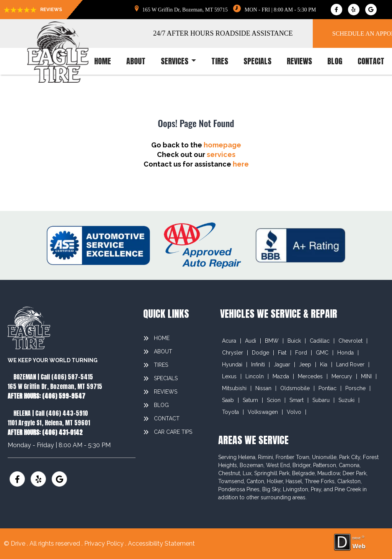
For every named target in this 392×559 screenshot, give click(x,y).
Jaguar (282, 364)
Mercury (342, 376)
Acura (229, 341)
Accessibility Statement (161, 543)
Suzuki (346, 400)
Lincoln (255, 376)
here (241, 164)
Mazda (281, 376)
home (103, 61)
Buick (294, 341)
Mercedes (310, 376)
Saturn (250, 400)
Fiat (282, 353)
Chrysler (233, 353)
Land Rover (350, 364)
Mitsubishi (234, 388)
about (136, 61)
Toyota (230, 412)
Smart (296, 400)
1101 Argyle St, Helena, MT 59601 (49, 423)
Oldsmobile (295, 388)
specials (257, 61)
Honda (345, 353)
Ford (301, 353)
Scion (274, 400)
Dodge (261, 353)
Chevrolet (350, 341)
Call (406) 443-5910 (62, 413)
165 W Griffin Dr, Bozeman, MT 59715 (55, 386)
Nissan (263, 388)
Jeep (305, 364)
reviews (299, 61)
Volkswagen (263, 412)
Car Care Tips (173, 432)
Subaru (321, 400)
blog (335, 61)
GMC (322, 353)
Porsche (355, 388)
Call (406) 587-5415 (67, 377)
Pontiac (327, 388)
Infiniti (258, 364)
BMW (272, 341)
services (178, 61)
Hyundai (232, 364)
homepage (222, 145)
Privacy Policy (105, 543)
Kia (324, 364)
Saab (228, 400)
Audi (251, 341)
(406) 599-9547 (64, 396)
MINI (366, 376)
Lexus (229, 376)
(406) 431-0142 (62, 432)
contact (371, 61)
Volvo (294, 412)
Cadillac (320, 341)
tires (220, 61)
